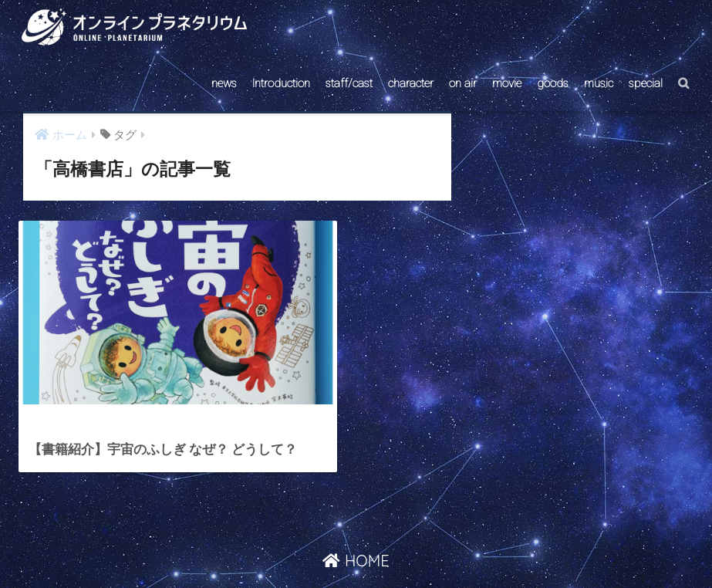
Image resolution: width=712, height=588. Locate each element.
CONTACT (296, 547)
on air (463, 83)
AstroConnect (366, 547)
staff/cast (349, 83)
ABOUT (430, 547)
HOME (356, 514)
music (599, 83)
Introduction (281, 83)
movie (507, 83)
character (411, 83)
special (646, 83)
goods (553, 83)
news (224, 83)
